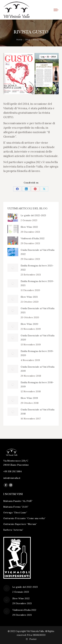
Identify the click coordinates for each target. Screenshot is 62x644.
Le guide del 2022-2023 (33, 215)
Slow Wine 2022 (29, 227)
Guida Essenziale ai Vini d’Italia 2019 (38, 369)
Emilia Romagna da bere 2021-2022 (37, 268)
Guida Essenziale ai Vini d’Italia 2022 (38, 252)
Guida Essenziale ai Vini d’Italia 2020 (38, 338)
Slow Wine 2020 (29, 324)
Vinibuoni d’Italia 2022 (33, 238)
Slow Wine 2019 (29, 398)
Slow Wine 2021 (29, 297)
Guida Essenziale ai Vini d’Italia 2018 (38, 412)
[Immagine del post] (13, 218)
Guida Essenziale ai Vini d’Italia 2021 (38, 310)
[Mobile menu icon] (56, 10)
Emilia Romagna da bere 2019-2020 (37, 353)
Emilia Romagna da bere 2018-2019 (37, 384)
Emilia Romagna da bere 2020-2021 (37, 283)
